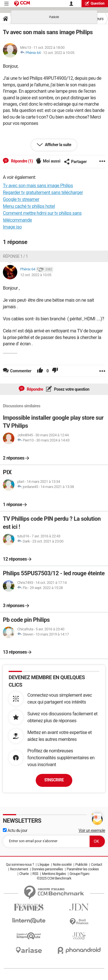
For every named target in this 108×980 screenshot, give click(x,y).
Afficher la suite (58, 145)
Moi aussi (52, 161)
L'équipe (43, 865)
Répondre (35, 389)
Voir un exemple (92, 830)
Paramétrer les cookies (83, 869)
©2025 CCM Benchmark (54, 878)
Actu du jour (15, 830)
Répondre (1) (21, 161)
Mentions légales (54, 874)
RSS (35, 874)
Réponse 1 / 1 (15, 256)
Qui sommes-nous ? (20, 865)
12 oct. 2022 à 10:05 (59, 53)
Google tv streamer (21, 199)
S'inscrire (54, 780)
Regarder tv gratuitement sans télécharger (43, 192)
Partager (75, 162)
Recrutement (19, 869)
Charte (24, 874)
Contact (96, 865)
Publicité (81, 865)
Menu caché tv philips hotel (29, 206)
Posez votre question (71, 389)
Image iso (12, 227)
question (95, 3)
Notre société (62, 865)
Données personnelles (47, 869)
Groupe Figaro (80, 874)
